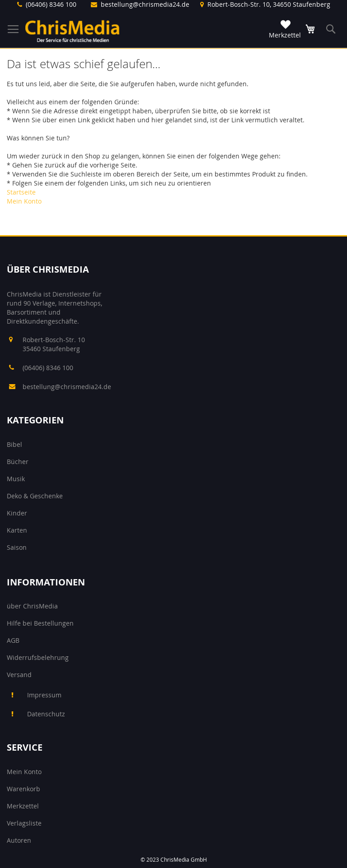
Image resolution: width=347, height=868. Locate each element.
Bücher (18, 462)
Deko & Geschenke (35, 496)
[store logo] (72, 31)
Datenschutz (46, 714)
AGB (13, 640)
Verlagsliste (24, 823)
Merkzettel (23, 806)
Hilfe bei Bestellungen (40, 623)
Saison (17, 547)
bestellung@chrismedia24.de (145, 4)
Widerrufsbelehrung (38, 657)
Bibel (14, 444)
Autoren (19, 840)
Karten (17, 530)
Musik (16, 479)
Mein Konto (24, 201)
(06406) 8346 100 (51, 4)
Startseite (21, 192)
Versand (19, 675)
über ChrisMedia (32, 606)
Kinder (17, 513)
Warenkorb (23, 789)
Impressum (44, 695)
